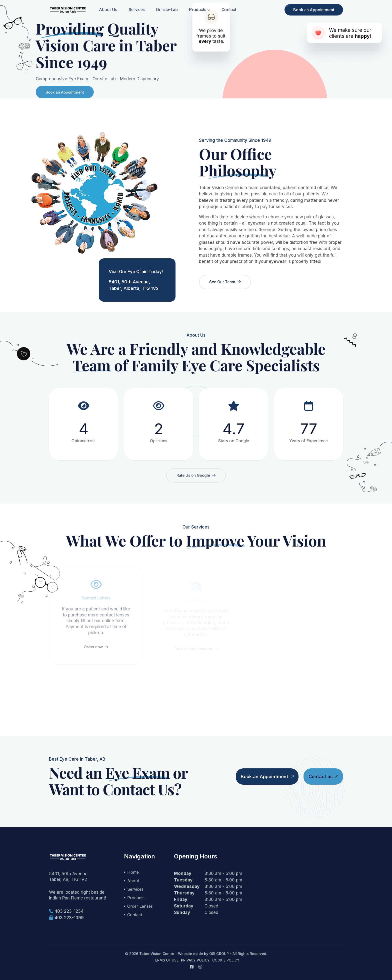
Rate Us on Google (196, 477)
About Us (108, 10)
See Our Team (225, 282)
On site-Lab (167, 10)
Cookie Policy (226, 960)
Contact (229, 10)
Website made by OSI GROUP (203, 954)
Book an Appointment (314, 10)
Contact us (323, 777)
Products (198, 10)
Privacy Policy (195, 960)
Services (137, 10)
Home (133, 872)
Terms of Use (166, 960)
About (133, 881)
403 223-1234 (66, 911)
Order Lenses (140, 906)
